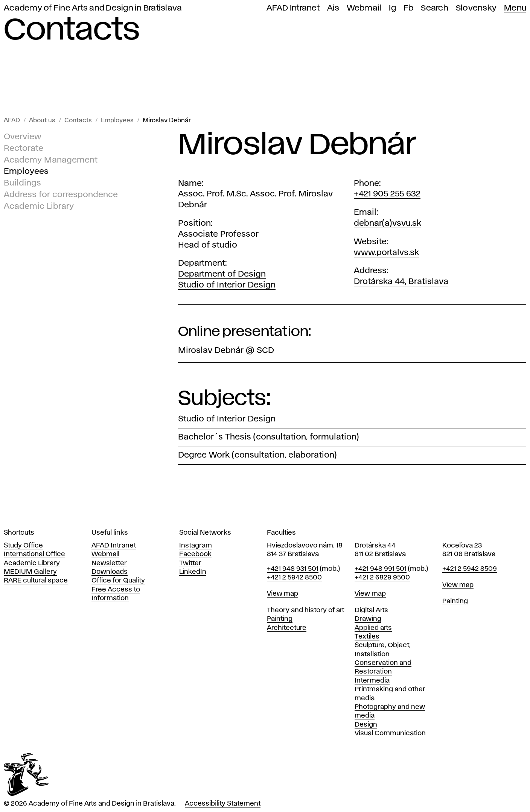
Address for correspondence (61, 195)
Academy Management (51, 160)
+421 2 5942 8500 (294, 578)
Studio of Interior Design (227, 285)
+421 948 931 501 (293, 569)
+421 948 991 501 (381, 569)
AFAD (12, 121)
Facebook (195, 554)
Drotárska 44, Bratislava (401, 282)
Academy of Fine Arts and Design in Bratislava (93, 8)
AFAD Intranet (293, 8)
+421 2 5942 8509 (470, 569)
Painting (280, 619)
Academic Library (39, 207)
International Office (34, 554)
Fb (409, 8)
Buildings (22, 183)
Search (435, 8)
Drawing (368, 619)
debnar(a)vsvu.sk (388, 224)
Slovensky (476, 8)
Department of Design (222, 274)
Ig (392, 8)
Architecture (287, 628)
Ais (333, 8)
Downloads (110, 572)
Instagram (196, 546)
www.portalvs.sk (386, 253)
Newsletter (109, 563)
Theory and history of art (305, 610)
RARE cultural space (36, 581)
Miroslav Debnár (167, 121)
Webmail (364, 8)
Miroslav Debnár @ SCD (226, 351)
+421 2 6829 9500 (382, 578)
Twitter (190, 563)
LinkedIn (193, 572)
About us (42, 121)
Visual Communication (390, 733)
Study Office (23, 546)
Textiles (367, 637)
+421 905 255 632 (387, 194)
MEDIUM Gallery (30, 572)
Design (366, 725)
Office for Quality (118, 581)
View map (283, 594)
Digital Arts (371, 610)
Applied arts (373, 628)
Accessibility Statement (223, 804)
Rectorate (24, 149)
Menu (515, 8)
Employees (117, 121)
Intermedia (372, 681)
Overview (23, 137)
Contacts (78, 121)
